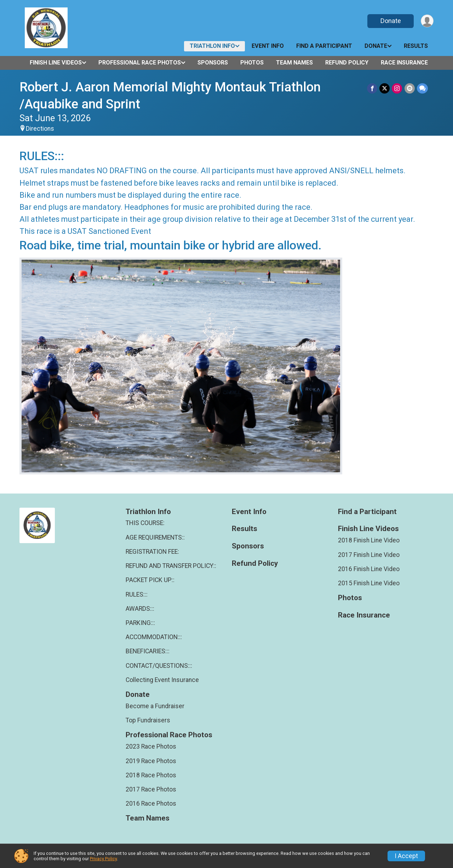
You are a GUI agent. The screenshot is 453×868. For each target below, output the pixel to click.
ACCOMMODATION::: (154, 637)
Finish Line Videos (56, 63)
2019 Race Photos (151, 761)
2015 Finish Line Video (369, 583)
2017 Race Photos (151, 789)
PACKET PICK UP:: (150, 580)
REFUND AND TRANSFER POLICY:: (171, 566)
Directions (40, 129)
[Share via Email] (410, 88)
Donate (390, 21)
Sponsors (213, 63)
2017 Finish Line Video (369, 555)
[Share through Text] (422, 88)
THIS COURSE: (145, 523)
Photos (252, 63)
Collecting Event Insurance (162, 680)
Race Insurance (404, 63)
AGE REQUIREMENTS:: (155, 537)
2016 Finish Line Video (369, 569)
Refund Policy (347, 63)
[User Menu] (427, 21)
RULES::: (137, 594)
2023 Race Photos (151, 746)
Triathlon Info (212, 46)
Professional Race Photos (140, 63)
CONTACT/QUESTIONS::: (159, 666)
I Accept (406, 856)
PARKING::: (140, 623)
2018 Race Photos (151, 775)
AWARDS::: (140, 609)
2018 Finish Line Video (369, 540)
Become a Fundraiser (155, 706)
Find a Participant (324, 46)
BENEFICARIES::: (148, 651)
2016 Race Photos (151, 804)
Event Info (268, 46)
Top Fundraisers (148, 720)
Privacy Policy (103, 859)
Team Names (294, 63)
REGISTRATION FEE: (152, 552)
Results (416, 46)
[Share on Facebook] (372, 88)
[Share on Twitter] (385, 88)
